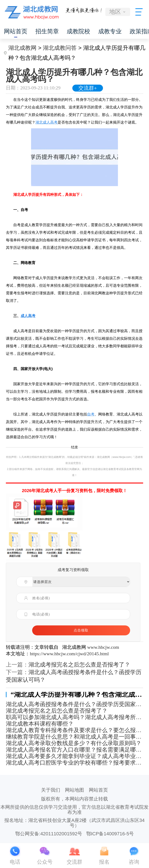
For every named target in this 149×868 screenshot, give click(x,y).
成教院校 (78, 31)
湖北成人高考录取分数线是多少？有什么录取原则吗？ (74, 743)
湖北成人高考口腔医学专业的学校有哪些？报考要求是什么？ (74, 763)
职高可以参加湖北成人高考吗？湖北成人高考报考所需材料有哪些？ (74, 717)
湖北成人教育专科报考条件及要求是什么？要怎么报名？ (74, 730)
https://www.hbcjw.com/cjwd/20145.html (69, 654)
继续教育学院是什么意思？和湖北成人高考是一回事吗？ (74, 737)
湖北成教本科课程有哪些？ (40, 724)
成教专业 (110, 31)
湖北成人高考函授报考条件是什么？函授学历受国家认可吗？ (74, 704)
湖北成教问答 (60, 48)
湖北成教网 (22, 48)
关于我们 (51, 790)
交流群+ (88, 88)
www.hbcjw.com (103, 647)
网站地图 (74, 790)
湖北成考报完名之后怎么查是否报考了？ (79, 665)
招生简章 (47, 31)
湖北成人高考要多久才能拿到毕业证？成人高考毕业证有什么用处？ (74, 756)
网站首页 (16, 31)
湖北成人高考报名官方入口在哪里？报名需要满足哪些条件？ (74, 750)
